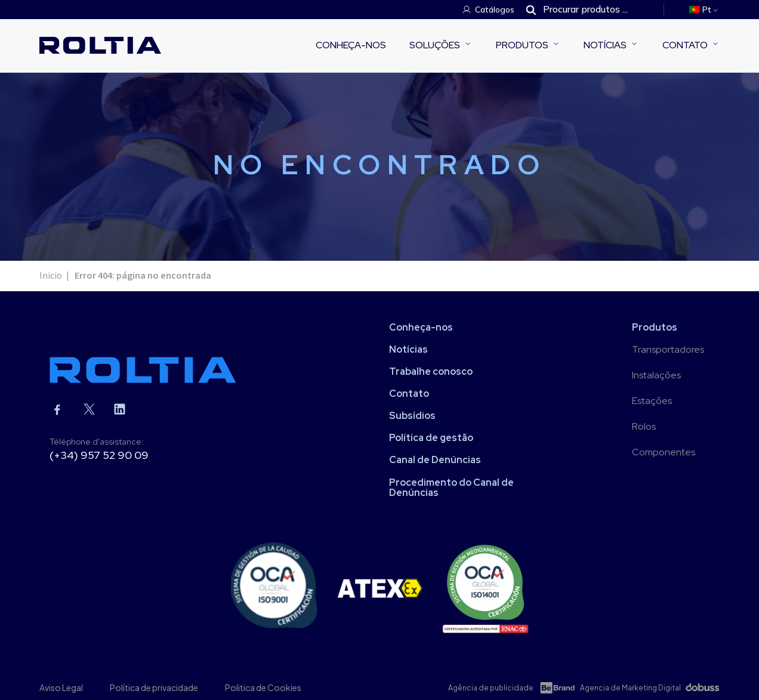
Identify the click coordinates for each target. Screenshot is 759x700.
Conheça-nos (351, 45)
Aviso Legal (61, 687)
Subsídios (412, 416)
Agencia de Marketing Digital (630, 688)
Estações (652, 401)
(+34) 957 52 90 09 (99, 455)
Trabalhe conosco (431, 371)
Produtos (522, 45)
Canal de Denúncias (435, 460)
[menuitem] (704, 10)
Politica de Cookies (263, 687)
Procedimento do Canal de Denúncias (451, 488)
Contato (685, 45)
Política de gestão (431, 438)
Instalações (656, 375)
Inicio (51, 276)
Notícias (605, 45)
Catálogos (495, 10)
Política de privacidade (154, 687)
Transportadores (668, 349)
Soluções (435, 45)
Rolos (644, 426)
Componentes (664, 452)
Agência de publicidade (491, 688)
